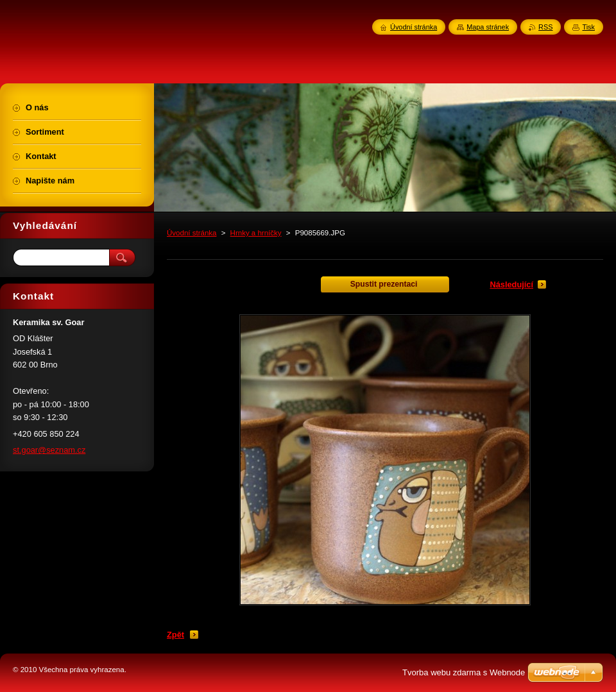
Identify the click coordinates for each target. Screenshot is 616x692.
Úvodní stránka (192, 233)
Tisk (588, 27)
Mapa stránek (488, 27)
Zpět (175, 635)
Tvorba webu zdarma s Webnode (464, 672)
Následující (511, 284)
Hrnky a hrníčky (256, 233)
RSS (545, 27)
